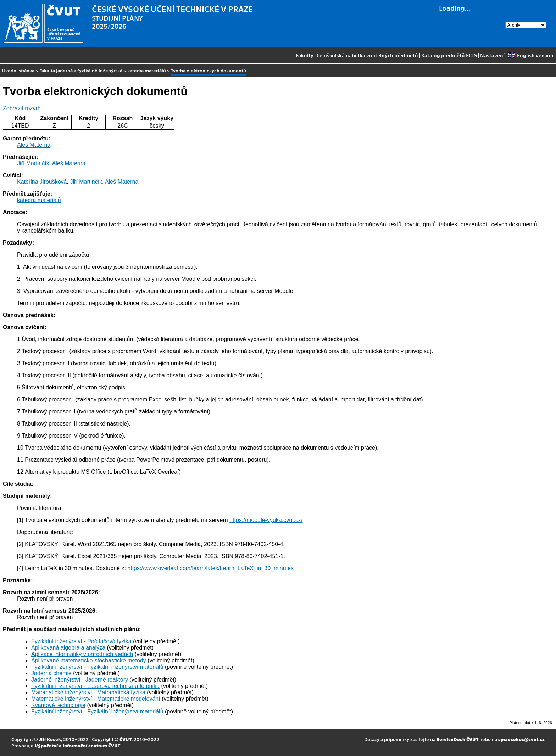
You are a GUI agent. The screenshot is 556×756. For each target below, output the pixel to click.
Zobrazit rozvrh (22, 108)
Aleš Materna (34, 145)
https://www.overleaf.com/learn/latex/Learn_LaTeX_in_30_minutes (210, 568)
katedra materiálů (147, 70)
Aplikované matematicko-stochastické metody (89, 660)
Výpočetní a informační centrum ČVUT (77, 746)
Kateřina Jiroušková (42, 182)
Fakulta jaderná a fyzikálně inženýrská (81, 70)
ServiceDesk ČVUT (457, 739)
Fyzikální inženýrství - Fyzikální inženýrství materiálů (97, 667)
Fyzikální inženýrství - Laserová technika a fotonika (95, 686)
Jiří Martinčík (33, 163)
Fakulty (305, 55)
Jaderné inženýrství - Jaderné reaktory (80, 680)
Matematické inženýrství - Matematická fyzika (88, 692)
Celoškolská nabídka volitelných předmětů (367, 55)
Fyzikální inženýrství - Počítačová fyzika (81, 641)
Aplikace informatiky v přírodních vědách (82, 654)
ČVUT (126, 739)
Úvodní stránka (18, 70)
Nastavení (492, 55)
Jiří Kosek (50, 739)
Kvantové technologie (58, 705)
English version (530, 55)
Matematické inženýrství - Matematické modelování (96, 699)
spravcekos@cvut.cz (521, 739)
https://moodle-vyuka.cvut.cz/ (266, 520)
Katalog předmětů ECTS (449, 55)
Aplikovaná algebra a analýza (68, 648)
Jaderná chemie (51, 673)
